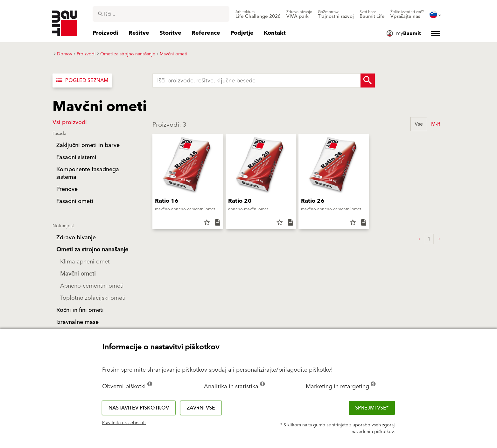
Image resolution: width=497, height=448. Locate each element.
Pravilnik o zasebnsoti (124, 423)
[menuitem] (258, 14)
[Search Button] (368, 80)
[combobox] (161, 14)
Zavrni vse (201, 408)
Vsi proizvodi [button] (70, 122)
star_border (207, 222)
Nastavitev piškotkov (139, 408)
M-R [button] (436, 124)
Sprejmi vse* (372, 408)
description (218, 222)
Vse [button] (419, 124)
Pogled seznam (82, 80)
